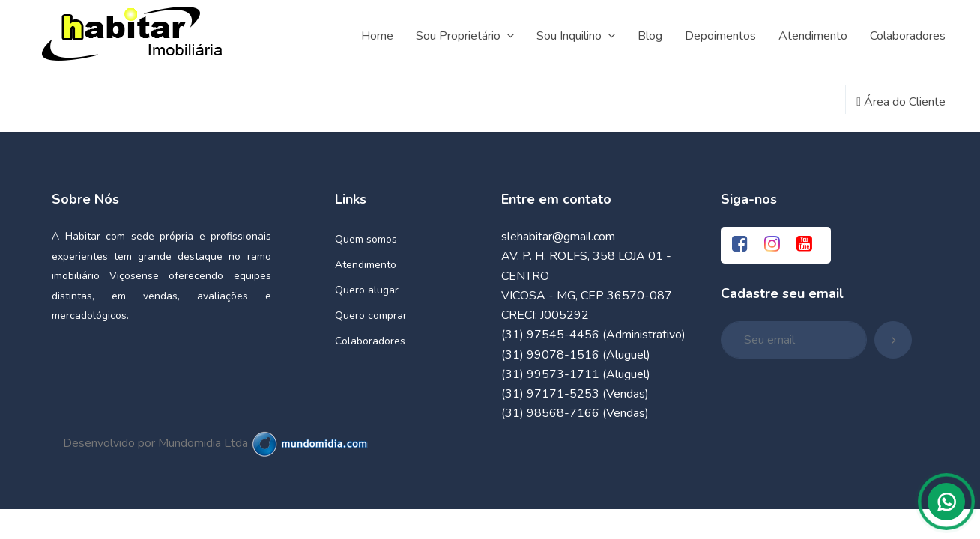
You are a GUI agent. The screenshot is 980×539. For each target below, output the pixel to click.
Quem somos (366, 239)
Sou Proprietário (465, 36)
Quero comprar (371, 316)
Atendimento (366, 265)
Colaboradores (370, 341)
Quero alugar (367, 290)
